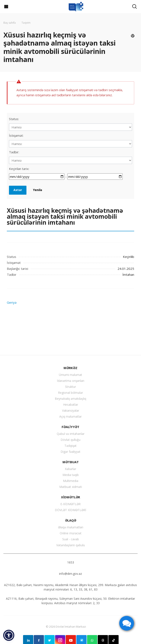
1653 (71, 562)
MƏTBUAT (71, 462)
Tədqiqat (70, 446)
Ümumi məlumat (70, 375)
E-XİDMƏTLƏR (70, 504)
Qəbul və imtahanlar (71, 434)
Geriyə (12, 302)
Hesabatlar (71, 405)
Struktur (70, 387)
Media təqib (71, 475)
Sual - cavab (71, 539)
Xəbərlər (70, 469)
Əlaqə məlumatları (71, 527)
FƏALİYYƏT (70, 427)
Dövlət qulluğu (70, 440)
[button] (9, 635)
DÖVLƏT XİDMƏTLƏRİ (70, 510)
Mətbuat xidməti (71, 487)
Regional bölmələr (70, 393)
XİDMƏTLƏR (70, 497)
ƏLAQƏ (71, 520)
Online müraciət (71, 533)
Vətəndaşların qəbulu (71, 545)
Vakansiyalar (71, 410)
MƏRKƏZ (70, 368)
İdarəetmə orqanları (71, 381)
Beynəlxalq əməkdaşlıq (70, 399)
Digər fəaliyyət (70, 452)
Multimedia (71, 481)
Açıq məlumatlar (70, 416)
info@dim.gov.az (70, 574)
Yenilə (38, 190)
